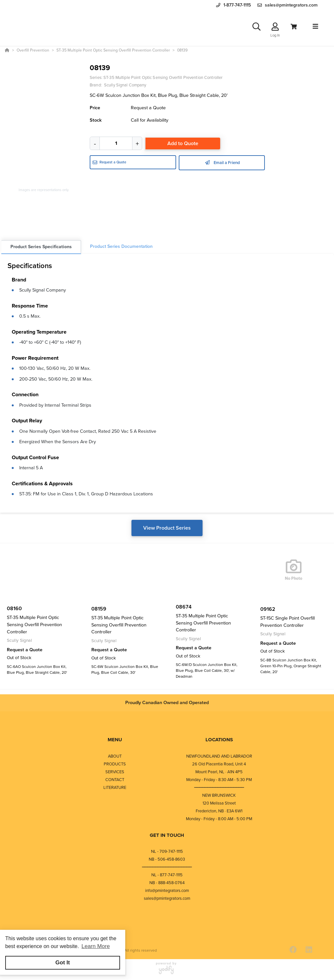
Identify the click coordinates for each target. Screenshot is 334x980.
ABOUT (115, 756)
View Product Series (167, 528)
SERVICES (115, 772)
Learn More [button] (96, 946)
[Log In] (275, 27)
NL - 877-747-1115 (167, 875)
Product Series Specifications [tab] (41, 247)
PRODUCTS (115, 764)
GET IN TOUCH (167, 835)
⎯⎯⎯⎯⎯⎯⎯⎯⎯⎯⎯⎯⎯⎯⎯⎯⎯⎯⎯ (219, 787)
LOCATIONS (219, 740)
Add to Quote (183, 143)
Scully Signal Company (43, 290)
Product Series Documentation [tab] (121, 246)
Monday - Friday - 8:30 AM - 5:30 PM (219, 780)
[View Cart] (294, 27)
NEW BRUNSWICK (219, 795)
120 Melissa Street (219, 803)
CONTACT (115, 780)
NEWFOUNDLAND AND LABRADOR (219, 756)
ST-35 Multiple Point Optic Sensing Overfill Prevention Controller (163, 77)
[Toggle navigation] (315, 26)
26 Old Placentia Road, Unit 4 (219, 764)
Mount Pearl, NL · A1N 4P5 (219, 772)
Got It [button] (63, 963)
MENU (115, 740)
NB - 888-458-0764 (167, 883)
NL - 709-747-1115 (167, 851)
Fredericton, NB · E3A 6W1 (219, 811)
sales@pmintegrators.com (167, 898)
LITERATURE (115, 787)
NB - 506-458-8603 (167, 859)
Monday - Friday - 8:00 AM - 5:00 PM (219, 819)
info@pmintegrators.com (167, 890)
